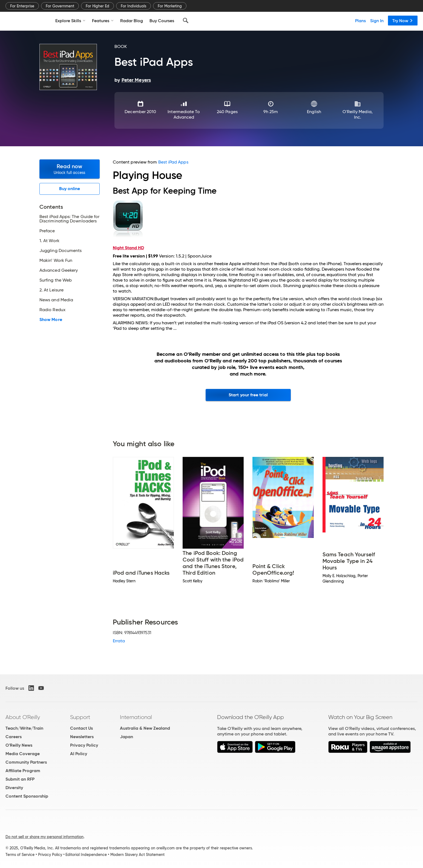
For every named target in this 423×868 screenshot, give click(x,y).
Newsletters (82, 737)
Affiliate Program (23, 771)
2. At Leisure (51, 290)
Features (103, 21)
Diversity (14, 788)
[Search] (186, 21)
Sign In (377, 21)
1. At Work (49, 241)
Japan (126, 737)
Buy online (70, 189)
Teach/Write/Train (24, 728)
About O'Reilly (23, 717)
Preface (47, 231)
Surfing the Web (56, 280)
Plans (360, 21)
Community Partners (26, 762)
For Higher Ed (97, 6)
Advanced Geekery (59, 270)
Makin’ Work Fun (56, 260)
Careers (14, 737)
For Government (60, 6)
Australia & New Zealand (145, 728)
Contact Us (81, 728)
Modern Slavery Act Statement (137, 855)
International (136, 717)
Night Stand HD (128, 248)
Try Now (403, 21)
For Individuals (133, 6)
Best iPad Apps (173, 162)
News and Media (56, 300)
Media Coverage (23, 754)
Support (80, 717)
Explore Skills (70, 21)
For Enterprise (22, 6)
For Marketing (170, 6)
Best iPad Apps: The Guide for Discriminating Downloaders (69, 219)
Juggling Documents (61, 251)
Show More (51, 320)
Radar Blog (132, 21)
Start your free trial (248, 395)
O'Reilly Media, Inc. (358, 114)
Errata (119, 641)
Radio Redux (52, 310)
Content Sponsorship (27, 796)
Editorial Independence (86, 855)
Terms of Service (20, 855)
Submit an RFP (20, 779)
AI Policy (79, 754)
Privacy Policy (84, 745)
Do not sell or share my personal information (44, 837)
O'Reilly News (19, 745)
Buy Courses (162, 21)
